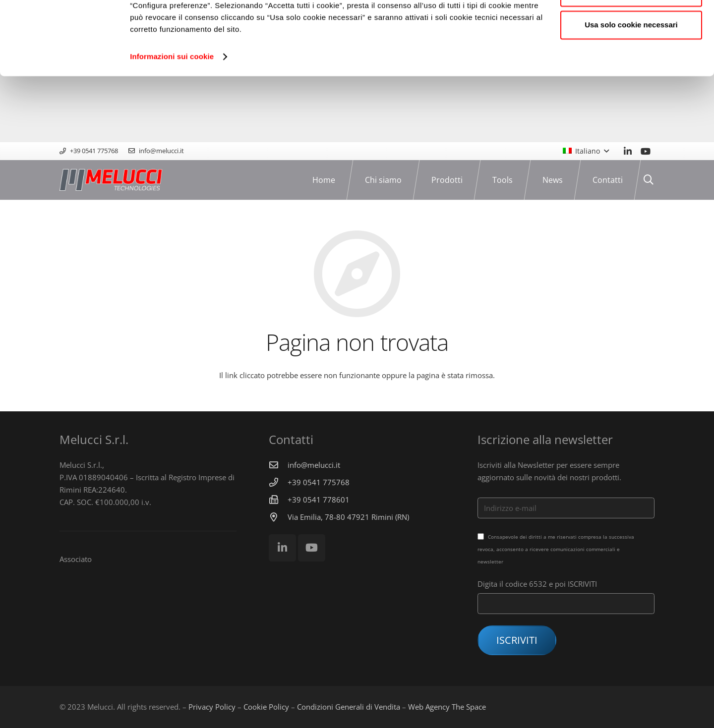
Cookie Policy (266, 707)
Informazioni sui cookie (172, 123)
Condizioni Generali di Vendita (349, 707)
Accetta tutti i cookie (631, 26)
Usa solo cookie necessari (631, 91)
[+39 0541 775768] (278, 482)
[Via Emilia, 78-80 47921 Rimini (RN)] (278, 517)
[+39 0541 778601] (278, 500)
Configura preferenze (631, 59)
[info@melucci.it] (278, 465)
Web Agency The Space (447, 707)
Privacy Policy (212, 707)
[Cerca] (649, 180)
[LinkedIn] (628, 151)
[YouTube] (646, 151)
